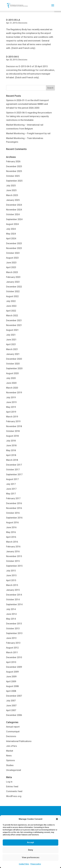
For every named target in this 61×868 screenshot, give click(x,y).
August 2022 (12, 296)
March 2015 (12, 585)
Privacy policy (36, 864)
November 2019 (14, 393)
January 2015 (13, 590)
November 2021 (14, 325)
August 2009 (12, 672)
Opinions (11, 760)
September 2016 (14, 518)
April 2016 (11, 537)
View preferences (31, 857)
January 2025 (13, 200)
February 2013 (13, 643)
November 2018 (14, 426)
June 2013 (11, 638)
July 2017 (11, 484)
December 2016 (14, 503)
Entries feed (12, 787)
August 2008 (12, 686)
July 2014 (11, 609)
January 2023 (13, 282)
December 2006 (14, 715)
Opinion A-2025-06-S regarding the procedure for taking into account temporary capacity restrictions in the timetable (29, 116)
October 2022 (13, 291)
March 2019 (12, 417)
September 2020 (14, 368)
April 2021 (11, 344)
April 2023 (11, 267)
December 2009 (14, 667)
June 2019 (11, 402)
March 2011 (12, 652)
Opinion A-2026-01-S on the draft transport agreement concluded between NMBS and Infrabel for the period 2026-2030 (27, 104)
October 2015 (13, 561)
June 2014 (11, 614)
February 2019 (13, 421)
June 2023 (11, 263)
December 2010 (14, 657)
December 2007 (14, 696)
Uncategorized (14, 770)
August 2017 (12, 479)
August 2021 (12, 330)
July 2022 (11, 301)
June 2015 (11, 575)
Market (10, 751)
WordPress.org (14, 796)
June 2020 (11, 383)
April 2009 (11, 681)
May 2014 (11, 619)
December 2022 (14, 287)
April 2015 (11, 580)
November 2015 (14, 556)
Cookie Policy (24, 864)
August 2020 (12, 373)
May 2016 (11, 532)
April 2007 (11, 710)
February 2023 (13, 277)
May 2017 (11, 494)
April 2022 (11, 311)
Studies (10, 765)
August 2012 (12, 648)
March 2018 (12, 460)
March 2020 (12, 388)
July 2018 (11, 441)
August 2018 (12, 436)
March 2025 (12, 195)
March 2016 (12, 542)
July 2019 (11, 397)
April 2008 (11, 691)
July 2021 (11, 335)
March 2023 (12, 272)
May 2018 (11, 450)
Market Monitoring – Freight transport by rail (28, 133)
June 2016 (11, 527)
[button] (57, 819)
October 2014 (13, 600)
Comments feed (14, 791)
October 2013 (13, 629)
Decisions (23, 23)
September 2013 (14, 633)
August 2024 (12, 224)
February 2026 (13, 161)
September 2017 (14, 474)
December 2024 (14, 205)
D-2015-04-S (12, 57)
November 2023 (14, 248)
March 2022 (12, 316)
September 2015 (14, 566)
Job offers (12, 746)
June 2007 (11, 706)
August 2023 (12, 258)
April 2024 (11, 239)
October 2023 (13, 253)
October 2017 (13, 470)
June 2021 (11, 340)
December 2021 (14, 320)
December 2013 (14, 624)
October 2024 (13, 214)
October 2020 (13, 364)
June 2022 (11, 306)
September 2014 (14, 604)
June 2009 (11, 677)
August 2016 (12, 523)
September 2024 (14, 219)
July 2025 (11, 186)
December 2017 (14, 465)
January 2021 (13, 354)
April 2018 (11, 455)
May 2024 (11, 234)
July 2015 (11, 571)
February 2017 (13, 498)
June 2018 (11, 445)
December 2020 (14, 359)
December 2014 (14, 595)
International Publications (19, 741)
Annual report (13, 727)
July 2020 (11, 378)
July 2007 (11, 701)
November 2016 (14, 508)
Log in (9, 782)
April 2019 (11, 412)
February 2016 (13, 547)
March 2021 (12, 349)
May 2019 (11, 407)
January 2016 (13, 552)
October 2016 (13, 513)
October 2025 (13, 176)
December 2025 (14, 166)
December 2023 (14, 243)
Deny (30, 850)
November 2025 (14, 171)
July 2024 (11, 229)
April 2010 (11, 662)
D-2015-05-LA (13, 20)
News (9, 756)
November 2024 (14, 210)
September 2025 (14, 181)
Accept (30, 842)
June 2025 (11, 190)
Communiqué (13, 732)
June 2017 (11, 489)
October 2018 (13, 431)
